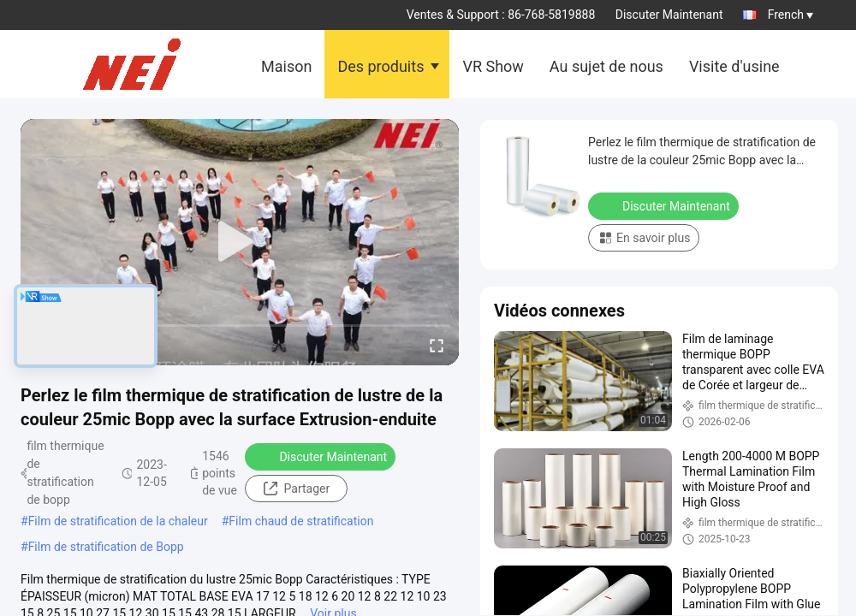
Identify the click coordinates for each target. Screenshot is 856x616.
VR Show (493, 66)
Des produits (380, 66)
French (791, 15)
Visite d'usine (734, 66)
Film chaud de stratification (301, 521)
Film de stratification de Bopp (106, 547)
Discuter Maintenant (669, 15)
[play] (240, 242)
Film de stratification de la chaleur (118, 521)
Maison (286, 66)
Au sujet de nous (606, 66)
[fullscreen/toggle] (437, 345)
